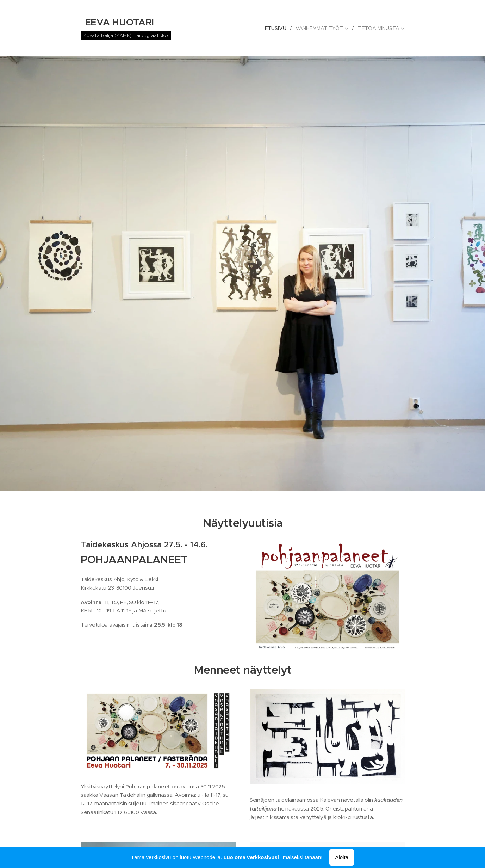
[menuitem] (276, 28)
